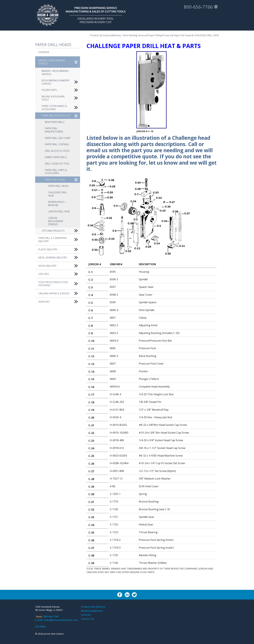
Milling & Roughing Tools (61, 98)
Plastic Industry (59, 250)
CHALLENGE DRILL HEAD (206, 35)
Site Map (40, 626)
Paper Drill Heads (183, 35)
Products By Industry (101, 35)
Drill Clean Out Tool (57, 164)
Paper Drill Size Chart (58, 138)
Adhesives (59, 302)
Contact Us (87, 619)
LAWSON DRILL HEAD (59, 211)
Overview (44, 52)
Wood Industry (59, 266)
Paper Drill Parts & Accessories (56, 172)
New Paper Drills (55, 122)
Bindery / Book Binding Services (130, 35)
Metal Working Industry (59, 258)
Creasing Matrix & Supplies (59, 294)
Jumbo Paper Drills (56, 157)
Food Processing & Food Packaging (59, 284)
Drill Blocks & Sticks (57, 151)
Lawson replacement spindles (56, 221)
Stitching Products (61, 231)
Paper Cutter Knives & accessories (61, 108)
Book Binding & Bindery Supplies (61, 82)
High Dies (59, 274)
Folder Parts (61, 90)
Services (86, 615)
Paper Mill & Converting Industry (59, 240)
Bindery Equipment (92, 611)
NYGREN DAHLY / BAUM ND (57, 204)
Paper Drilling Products (160, 35)
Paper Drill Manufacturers (54, 130)
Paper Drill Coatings (57, 144)
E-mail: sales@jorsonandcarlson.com (57, 620)
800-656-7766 (198, 7)
